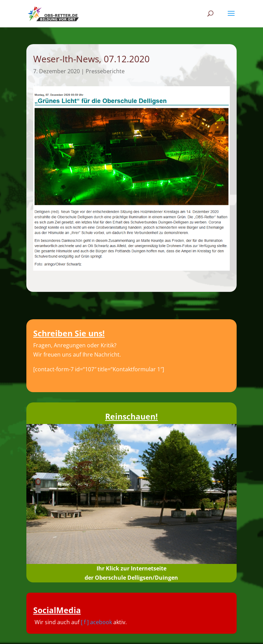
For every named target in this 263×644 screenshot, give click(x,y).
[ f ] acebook (96, 622)
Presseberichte (105, 71)
